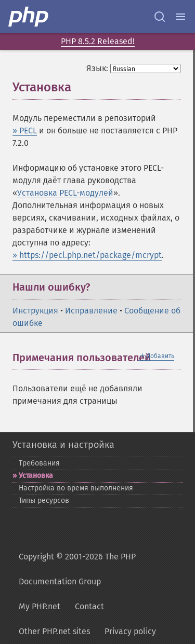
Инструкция (35, 311)
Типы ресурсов (44, 501)
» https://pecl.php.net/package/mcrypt (87, 255)
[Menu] (180, 17)
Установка (36, 476)
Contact (89, 606)
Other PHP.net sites (54, 631)
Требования (39, 463)
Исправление (91, 311)
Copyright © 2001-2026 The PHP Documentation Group (77, 569)
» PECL (25, 131)
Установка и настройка (63, 445)
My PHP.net (40, 606)
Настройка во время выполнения (76, 488)
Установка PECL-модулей (65, 193)
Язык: (97, 68)
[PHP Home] (29, 17)
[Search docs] (160, 17)
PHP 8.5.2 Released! (98, 41)
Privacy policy (130, 631)
